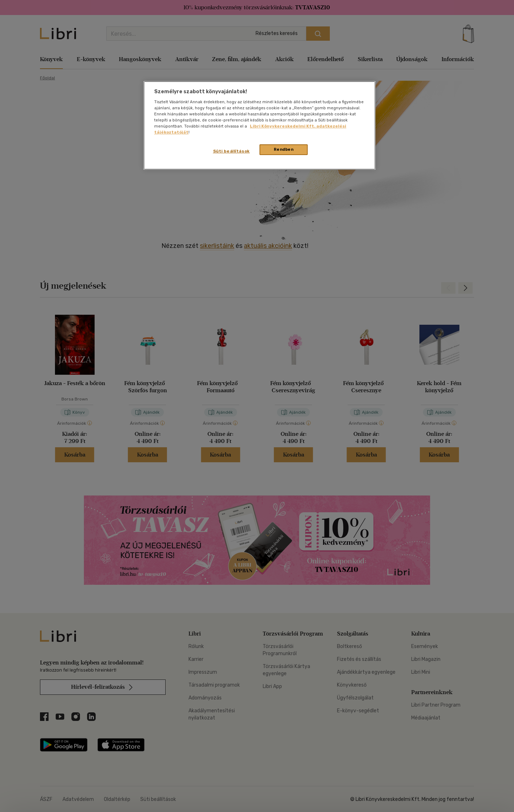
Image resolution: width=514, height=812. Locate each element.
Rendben (284, 149)
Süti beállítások (231, 151)
